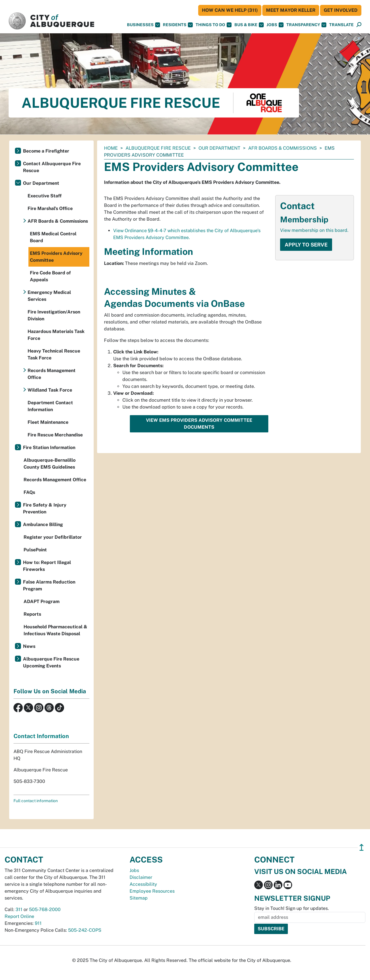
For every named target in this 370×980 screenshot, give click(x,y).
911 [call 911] (38, 923)
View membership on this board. (314, 230)
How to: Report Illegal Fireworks (47, 566)
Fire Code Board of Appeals (50, 276)
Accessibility (143, 884)
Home (111, 148)
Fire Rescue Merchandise (55, 435)
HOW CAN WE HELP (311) (230, 10)
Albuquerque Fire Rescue (158, 148)
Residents (178, 25)
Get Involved (341, 10)
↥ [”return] (362, 847)
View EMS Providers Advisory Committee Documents (199, 424)
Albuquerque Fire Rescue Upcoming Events (51, 662)
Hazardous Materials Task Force (56, 335)
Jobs (275, 25)
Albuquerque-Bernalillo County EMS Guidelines (50, 464)
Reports (32, 614)
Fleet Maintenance (48, 422)
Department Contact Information (50, 406)
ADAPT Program (42, 601)
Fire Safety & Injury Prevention (45, 508)
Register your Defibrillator (53, 537)
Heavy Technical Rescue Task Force (54, 354)
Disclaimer (141, 877)
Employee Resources (152, 891)
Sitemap (139, 898)
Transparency (306, 25)
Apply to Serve (306, 245)
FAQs (29, 492)
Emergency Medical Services (49, 296)
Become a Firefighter (46, 151)
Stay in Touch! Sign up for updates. (292, 908)
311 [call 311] (19, 909)
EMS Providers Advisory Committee (56, 257)
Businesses (143, 25)
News (29, 646)
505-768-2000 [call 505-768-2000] (45, 909)
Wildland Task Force (50, 390)
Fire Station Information (49, 447)
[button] (341, 25)
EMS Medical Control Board (53, 237)
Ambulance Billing (43, 524)
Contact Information (41, 736)
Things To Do (214, 25)
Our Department (219, 148)
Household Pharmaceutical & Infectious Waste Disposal (55, 630)
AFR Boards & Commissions (283, 148)
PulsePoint (35, 550)
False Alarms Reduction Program (49, 585)
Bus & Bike (249, 25)
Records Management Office (52, 374)
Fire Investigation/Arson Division (54, 315)
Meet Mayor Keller (291, 10)
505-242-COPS (85, 930)
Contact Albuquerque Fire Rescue (52, 167)
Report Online (19, 916)
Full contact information (36, 801)
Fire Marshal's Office (50, 208)
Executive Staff (45, 196)
